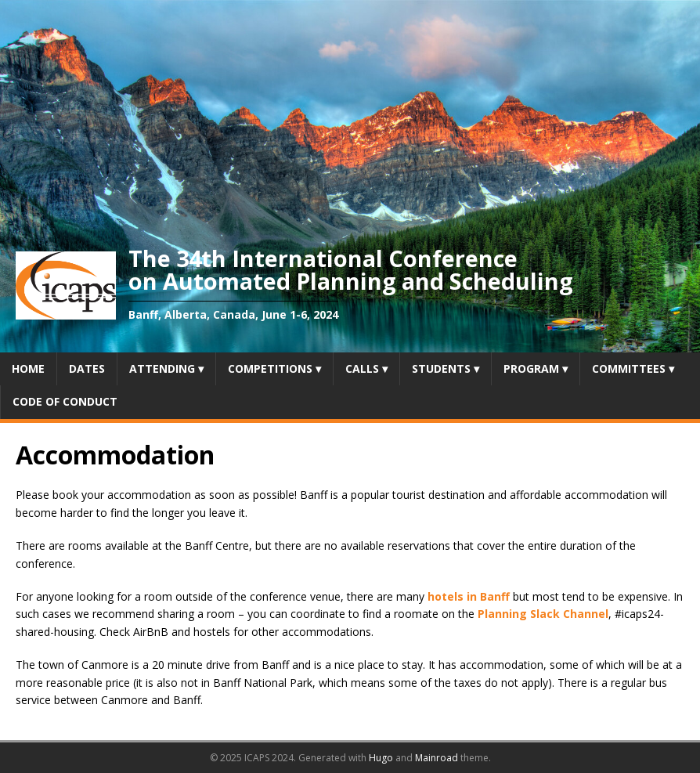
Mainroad (437, 758)
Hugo (381, 758)
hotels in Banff (469, 596)
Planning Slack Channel (543, 614)
